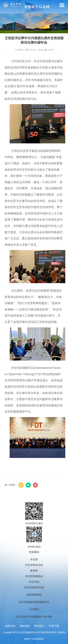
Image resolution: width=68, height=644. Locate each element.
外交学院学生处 (34, 565)
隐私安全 (11, 626)
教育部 (34, 571)
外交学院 (34, 582)
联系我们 (39, 626)
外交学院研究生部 (34, 587)
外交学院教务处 (34, 576)
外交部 (34, 559)
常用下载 (54, 626)
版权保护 (25, 626)
